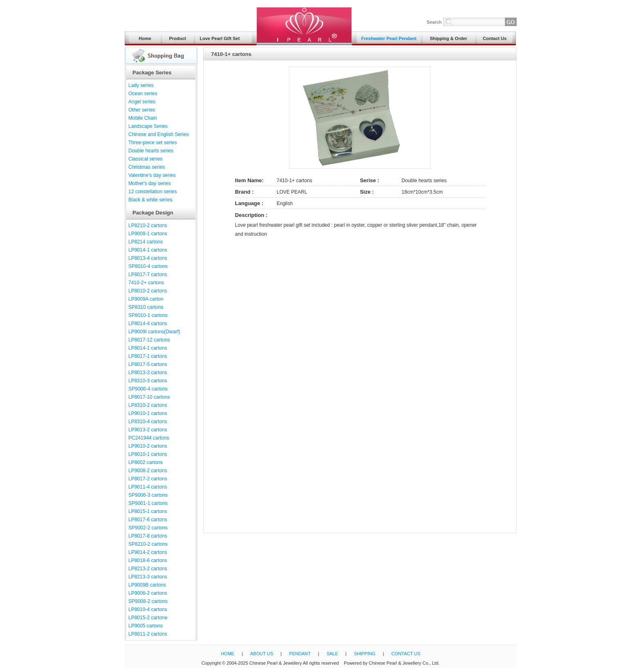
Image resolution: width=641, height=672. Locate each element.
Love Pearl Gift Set (220, 38)
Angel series (142, 102)
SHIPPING (365, 654)
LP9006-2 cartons (148, 593)
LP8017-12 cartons (149, 340)
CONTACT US (406, 654)
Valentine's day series (152, 175)
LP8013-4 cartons (148, 258)
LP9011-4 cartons (148, 487)
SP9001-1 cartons (148, 503)
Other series (142, 110)
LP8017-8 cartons (148, 536)
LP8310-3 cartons (148, 381)
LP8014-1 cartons (148, 348)
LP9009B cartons (147, 585)
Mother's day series (150, 183)
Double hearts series (151, 151)
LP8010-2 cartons (148, 291)
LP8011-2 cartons (148, 634)
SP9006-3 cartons (148, 495)
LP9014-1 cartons (148, 250)
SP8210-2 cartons (148, 544)
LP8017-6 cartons (148, 520)
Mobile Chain (143, 118)
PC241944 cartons (149, 438)
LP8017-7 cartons (148, 275)
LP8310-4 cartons (148, 422)
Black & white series (150, 200)
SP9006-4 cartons (148, 389)
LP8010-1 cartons (148, 454)
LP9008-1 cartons (148, 234)
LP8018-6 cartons (148, 560)
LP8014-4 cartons (148, 324)
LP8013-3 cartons (148, 373)
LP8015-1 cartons (148, 511)
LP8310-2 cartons (148, 405)
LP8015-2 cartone (148, 618)
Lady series (141, 85)
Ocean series (143, 94)
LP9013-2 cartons (148, 430)
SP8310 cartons (146, 307)
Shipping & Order (448, 38)
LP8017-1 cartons (148, 356)
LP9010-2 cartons (148, 446)
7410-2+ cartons (146, 283)
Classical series (145, 159)
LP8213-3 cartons (148, 577)
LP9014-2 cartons (148, 552)
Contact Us (495, 38)
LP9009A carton (146, 299)
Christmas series (147, 167)
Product (178, 38)
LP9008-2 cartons (148, 471)
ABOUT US (262, 654)
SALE (332, 654)
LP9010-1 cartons (148, 413)
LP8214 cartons (146, 242)
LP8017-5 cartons (148, 364)
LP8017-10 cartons (149, 397)
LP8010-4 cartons (148, 609)
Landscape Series (148, 126)
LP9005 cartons (146, 626)
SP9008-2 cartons (148, 601)
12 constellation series (153, 192)
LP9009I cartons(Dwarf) (154, 332)
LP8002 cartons (146, 462)
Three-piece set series (153, 143)
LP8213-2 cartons (148, 569)
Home (145, 38)
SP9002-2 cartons (148, 528)
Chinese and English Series (158, 134)
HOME (227, 654)
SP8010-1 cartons (148, 315)
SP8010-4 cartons (148, 266)
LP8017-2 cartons (148, 479)
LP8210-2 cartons (148, 225)
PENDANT (300, 654)
